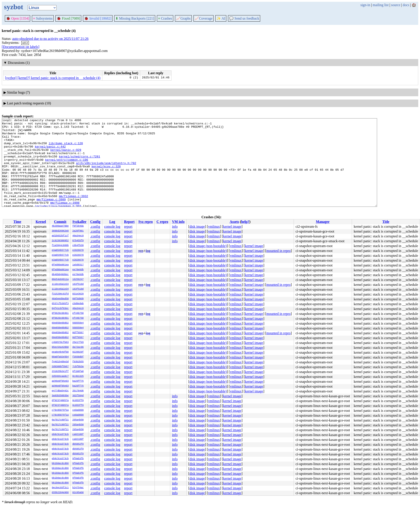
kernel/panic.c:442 (50, 152)
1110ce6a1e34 (60, 284)
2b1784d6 (78, 391)
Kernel (41, 222)
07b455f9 (78, 241)
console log (112, 226)
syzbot (14, 7)
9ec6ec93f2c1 (60, 488)
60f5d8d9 (78, 299)
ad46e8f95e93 (60, 381)
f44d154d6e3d (60, 362)
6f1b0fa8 (78, 372)
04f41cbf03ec (60, 309)
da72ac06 (78, 347)
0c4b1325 (78, 376)
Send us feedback (244, 18)
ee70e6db (78, 270)
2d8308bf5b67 (60, 367)
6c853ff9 (78, 401)
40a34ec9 (78, 236)
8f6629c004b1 (60, 313)
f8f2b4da (78, 226)
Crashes (165, 18)
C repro (162, 222)
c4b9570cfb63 (60, 342)
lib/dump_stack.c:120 (66, 148)
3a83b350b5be (60, 396)
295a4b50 (78, 420)
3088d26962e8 (60, 231)
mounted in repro (278, 251)
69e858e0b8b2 (60, 323)
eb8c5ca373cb (60, 434)
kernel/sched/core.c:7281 (79, 164)
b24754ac (78, 488)
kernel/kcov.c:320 (106, 176)
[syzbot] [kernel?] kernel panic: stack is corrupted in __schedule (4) (53, 78)
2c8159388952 (60, 241)
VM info (178, 222)
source (396, 5)
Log (112, 222)
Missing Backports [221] (135, 18)
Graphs (183, 18)
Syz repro (146, 222)
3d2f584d (78, 396)
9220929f (78, 352)
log (148, 251)
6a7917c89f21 (60, 420)
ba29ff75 (78, 381)
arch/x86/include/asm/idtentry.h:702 (106, 172)
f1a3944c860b (60, 246)
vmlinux (214, 226)
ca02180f (78, 434)
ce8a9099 (78, 410)
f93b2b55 (78, 362)
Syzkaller (79, 222)
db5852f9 (78, 444)
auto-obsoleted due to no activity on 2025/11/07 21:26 (50, 39)
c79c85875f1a (60, 410)
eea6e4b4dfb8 (60, 352)
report (128, 226)
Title (386, 222)
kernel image (232, 226)
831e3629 (78, 294)
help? (245, 222)
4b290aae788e (60, 226)
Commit (60, 222)
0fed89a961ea (60, 265)
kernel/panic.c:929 (66, 156)
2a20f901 (78, 231)
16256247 (78, 279)
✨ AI (221, 18)
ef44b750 (78, 313)
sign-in (365, 5)
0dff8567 (78, 333)
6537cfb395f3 (60, 304)
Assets (234, 222)
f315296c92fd (60, 294)
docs (406, 5)
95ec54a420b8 (60, 347)
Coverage (204, 18)
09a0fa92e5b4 (60, 357)
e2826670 (78, 250)
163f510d (78, 284)
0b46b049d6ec (60, 275)
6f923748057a (60, 401)
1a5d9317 (78, 265)
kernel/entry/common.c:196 (67, 168)
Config (95, 222)
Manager (323, 222)
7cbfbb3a (78, 367)
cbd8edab (78, 304)
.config (95, 226)
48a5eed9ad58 (60, 299)
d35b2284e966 (60, 493)
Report (129, 222)
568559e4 (78, 323)
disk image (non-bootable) (208, 246)
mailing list (381, 5)
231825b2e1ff (60, 372)
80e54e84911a (60, 279)
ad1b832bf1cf (60, 236)
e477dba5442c (60, 391)
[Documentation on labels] (21, 47)
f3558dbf (78, 357)
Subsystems (43, 18)
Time (17, 222)
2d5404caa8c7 (60, 376)
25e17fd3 (78, 342)
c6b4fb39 (78, 246)
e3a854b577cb (60, 250)
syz (141, 251)
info (175, 226)
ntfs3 (25, 43)
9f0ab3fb (78, 459)
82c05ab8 (78, 493)
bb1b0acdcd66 (60, 464)
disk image (197, 226)
